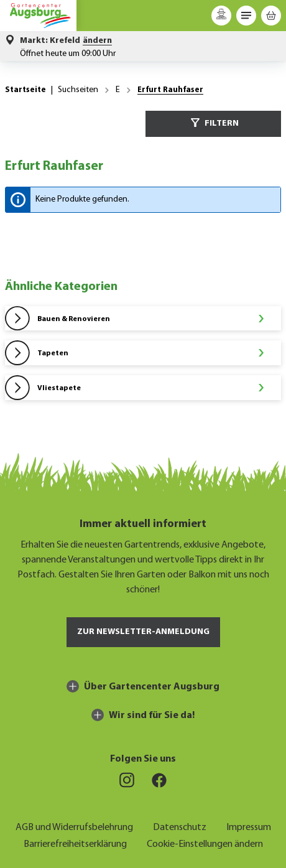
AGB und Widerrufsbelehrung (74, 826)
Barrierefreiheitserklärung (75, 843)
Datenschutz (180, 826)
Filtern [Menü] (213, 123)
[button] (66, 41)
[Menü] (246, 16)
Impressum (249, 826)
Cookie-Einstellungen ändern (205, 843)
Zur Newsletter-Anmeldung (143, 632)
